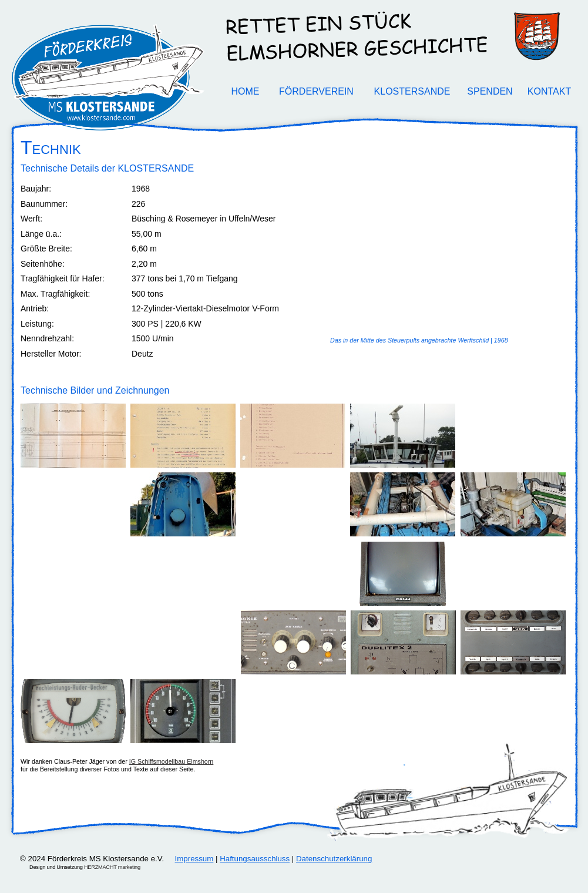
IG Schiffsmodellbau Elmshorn (172, 761)
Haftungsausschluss (255, 859)
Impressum (194, 859)
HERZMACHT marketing (112, 867)
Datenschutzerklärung (334, 859)
